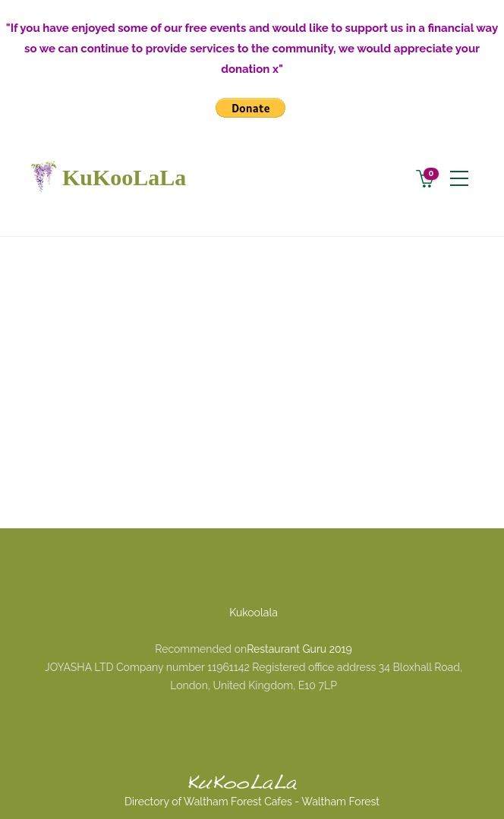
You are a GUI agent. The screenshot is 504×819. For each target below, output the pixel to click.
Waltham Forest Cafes (238, 802)
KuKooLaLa (105, 177)
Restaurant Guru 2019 (299, 649)
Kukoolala (254, 613)
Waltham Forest (340, 802)
